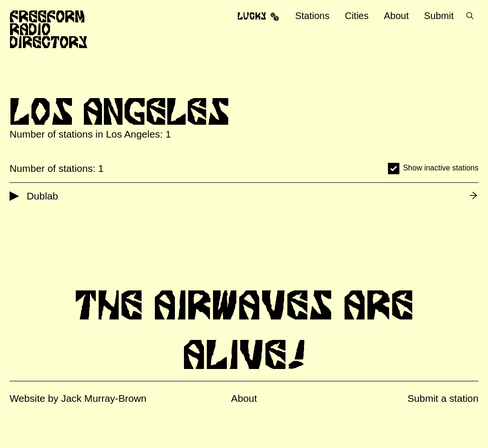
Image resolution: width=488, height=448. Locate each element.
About (396, 16)
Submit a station (443, 398)
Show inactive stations (441, 168)
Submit (439, 16)
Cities (356, 16)
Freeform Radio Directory (49, 29)
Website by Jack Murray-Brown (78, 398)
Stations (312, 16)
